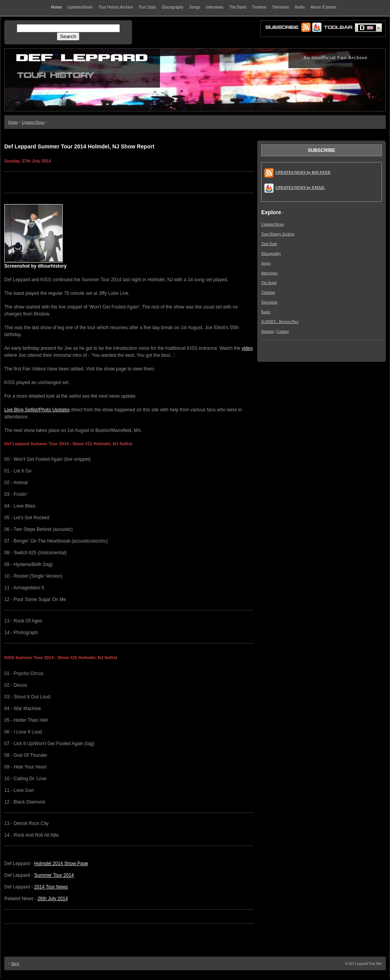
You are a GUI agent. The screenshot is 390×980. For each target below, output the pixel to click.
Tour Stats (269, 244)
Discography (271, 253)
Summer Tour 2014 (54, 875)
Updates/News (33, 122)
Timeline (268, 292)
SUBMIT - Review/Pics (280, 322)
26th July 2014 (53, 899)
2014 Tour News (51, 887)
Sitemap (268, 331)
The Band (269, 283)
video (247, 348)
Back (15, 963)
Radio (266, 312)
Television (269, 302)
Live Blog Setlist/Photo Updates (37, 410)
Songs (266, 263)
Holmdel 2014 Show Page (61, 864)
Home (13, 122)
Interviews (269, 273)
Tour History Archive (278, 234)
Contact (283, 331)
